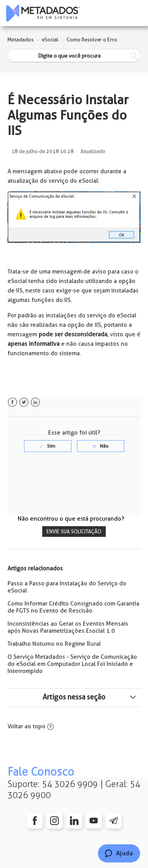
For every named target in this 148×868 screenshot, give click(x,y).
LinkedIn (35, 402)
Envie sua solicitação (74, 531)
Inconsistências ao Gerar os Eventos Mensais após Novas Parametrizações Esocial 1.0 (68, 627)
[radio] (48, 446)
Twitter (24, 402)
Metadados (21, 40)
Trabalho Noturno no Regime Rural (54, 644)
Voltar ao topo (31, 726)
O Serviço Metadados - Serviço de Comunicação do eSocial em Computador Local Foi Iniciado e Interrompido (72, 664)
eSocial (50, 40)
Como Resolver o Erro (92, 40)
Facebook (12, 402)
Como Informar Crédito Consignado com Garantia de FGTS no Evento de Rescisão (73, 607)
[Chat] (119, 853)
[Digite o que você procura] (74, 56)
